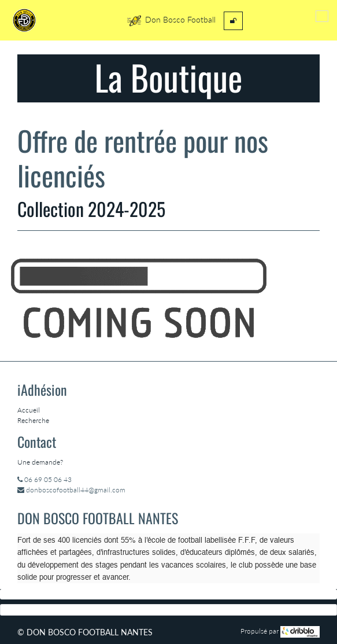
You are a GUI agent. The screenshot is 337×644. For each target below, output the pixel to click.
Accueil (29, 410)
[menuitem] (233, 21)
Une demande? (40, 462)
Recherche (33, 420)
